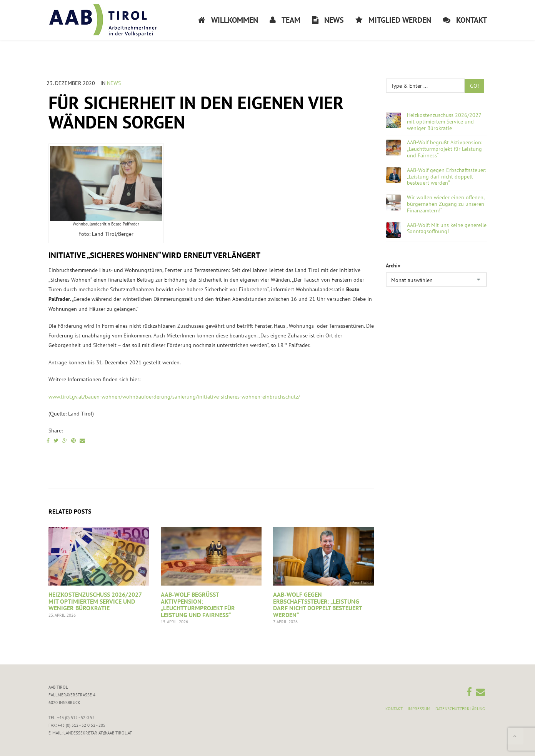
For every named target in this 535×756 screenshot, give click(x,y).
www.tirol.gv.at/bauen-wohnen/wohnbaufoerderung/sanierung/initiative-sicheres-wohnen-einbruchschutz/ (174, 397)
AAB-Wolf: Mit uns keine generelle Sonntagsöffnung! (447, 229)
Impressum (419, 709)
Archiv (393, 265)
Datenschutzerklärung (460, 709)
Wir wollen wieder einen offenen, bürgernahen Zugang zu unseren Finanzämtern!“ (446, 204)
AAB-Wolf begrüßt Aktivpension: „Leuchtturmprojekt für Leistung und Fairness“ (198, 605)
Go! (474, 86)
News (114, 83)
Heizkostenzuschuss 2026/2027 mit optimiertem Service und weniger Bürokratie (95, 601)
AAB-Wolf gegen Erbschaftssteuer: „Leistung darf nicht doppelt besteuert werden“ (317, 605)
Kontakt (394, 709)
